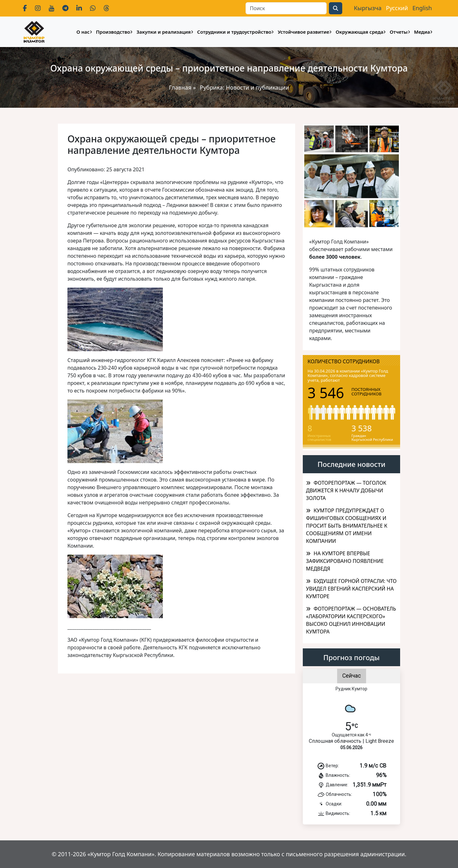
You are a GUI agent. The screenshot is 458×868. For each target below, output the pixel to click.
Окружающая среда (359, 32)
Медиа (422, 32)
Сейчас (352, 676)
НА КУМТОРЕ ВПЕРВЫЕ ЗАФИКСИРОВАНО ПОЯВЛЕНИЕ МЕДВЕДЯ (345, 561)
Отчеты (399, 32)
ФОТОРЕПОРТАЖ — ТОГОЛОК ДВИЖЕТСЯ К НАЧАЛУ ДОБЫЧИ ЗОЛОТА (346, 490)
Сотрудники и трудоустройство (234, 32)
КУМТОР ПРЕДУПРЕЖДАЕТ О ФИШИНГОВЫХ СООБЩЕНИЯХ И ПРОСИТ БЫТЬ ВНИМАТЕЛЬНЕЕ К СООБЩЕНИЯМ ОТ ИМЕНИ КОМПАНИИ (347, 526)
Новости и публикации (257, 87)
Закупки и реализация (163, 32)
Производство (113, 32)
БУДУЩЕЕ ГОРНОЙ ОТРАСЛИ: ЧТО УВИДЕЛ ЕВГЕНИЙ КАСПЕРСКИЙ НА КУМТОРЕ (351, 589)
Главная (180, 87)
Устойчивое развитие (303, 32)
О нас (83, 32)
